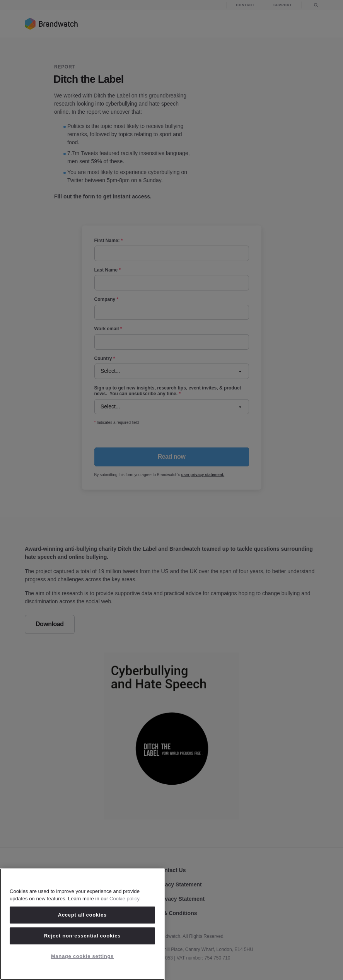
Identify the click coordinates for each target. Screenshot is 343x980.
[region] (82, 924)
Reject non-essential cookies (82, 936)
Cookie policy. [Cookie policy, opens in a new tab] (125, 899)
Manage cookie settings (82, 956)
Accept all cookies (82, 915)
